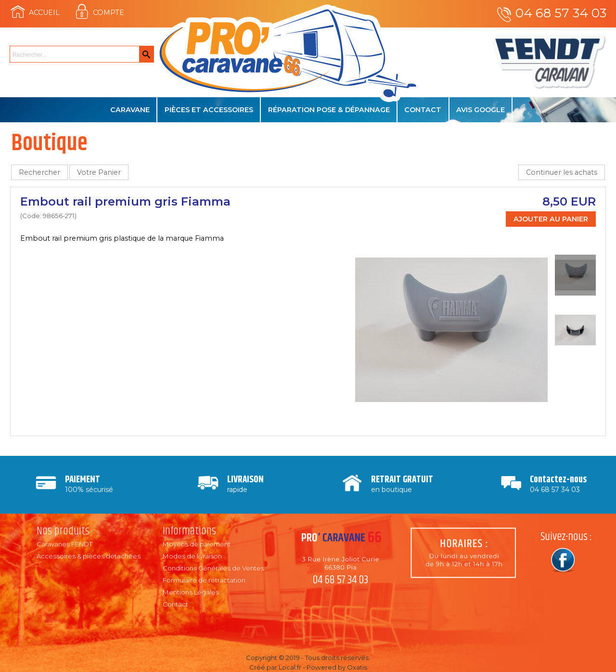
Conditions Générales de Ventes (213, 568)
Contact (423, 110)
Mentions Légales (191, 592)
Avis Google (481, 110)
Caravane (130, 110)
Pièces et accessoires (209, 110)
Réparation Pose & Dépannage (329, 110)
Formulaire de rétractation (204, 580)
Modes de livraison (192, 556)
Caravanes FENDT (64, 544)
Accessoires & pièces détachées (89, 556)
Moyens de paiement (197, 544)
